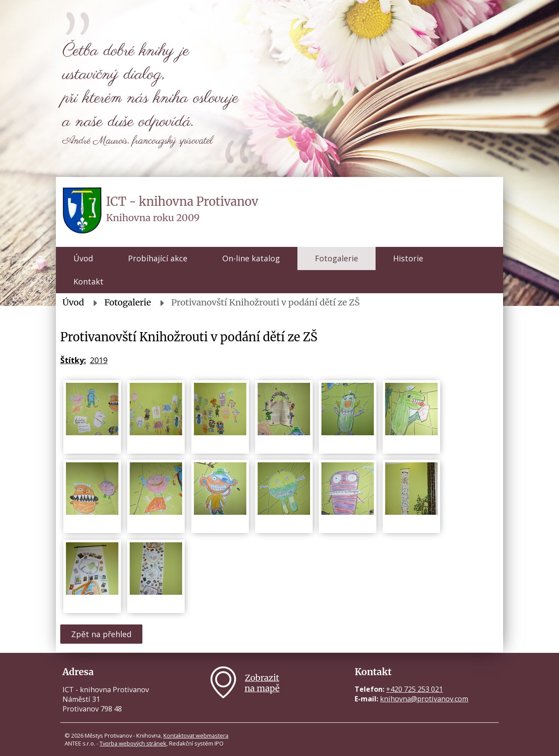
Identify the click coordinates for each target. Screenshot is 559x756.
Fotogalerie (336, 258)
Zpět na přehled (101, 634)
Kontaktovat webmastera (196, 735)
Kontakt (88, 281)
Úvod (83, 258)
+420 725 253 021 (414, 689)
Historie (408, 258)
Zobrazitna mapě (262, 683)
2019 (99, 360)
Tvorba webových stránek (133, 743)
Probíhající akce (158, 258)
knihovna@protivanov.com (424, 699)
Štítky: (73, 360)
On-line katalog (251, 258)
